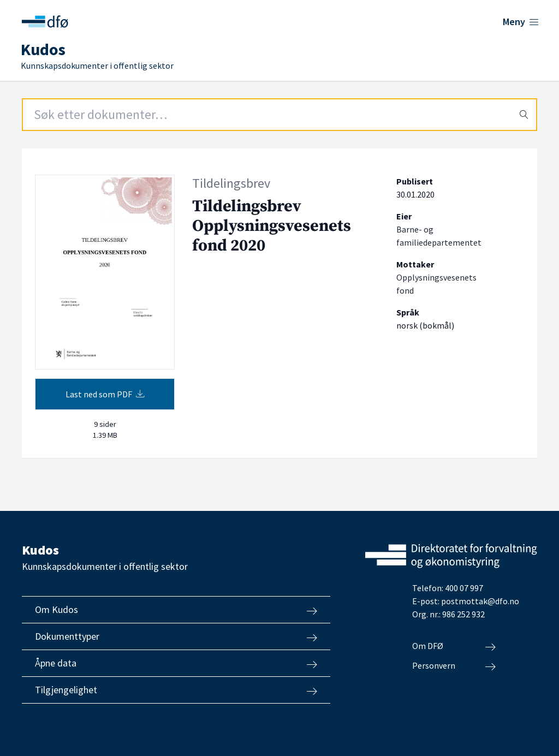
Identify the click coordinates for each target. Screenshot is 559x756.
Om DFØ (454, 646)
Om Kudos (176, 610)
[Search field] (279, 115)
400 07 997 (464, 588)
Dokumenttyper (176, 636)
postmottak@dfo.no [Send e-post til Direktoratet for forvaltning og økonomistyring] (480, 601)
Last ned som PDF (105, 394)
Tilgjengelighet (176, 690)
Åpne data (176, 663)
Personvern (454, 666)
